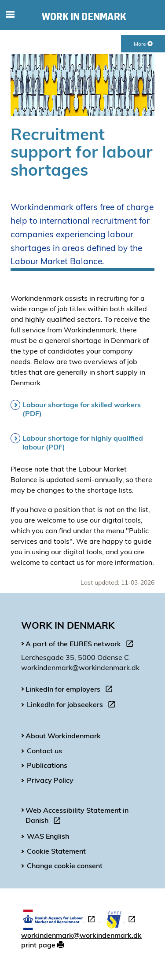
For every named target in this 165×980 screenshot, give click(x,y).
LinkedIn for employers (71, 690)
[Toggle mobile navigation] (10, 15)
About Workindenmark (63, 736)
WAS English (48, 836)
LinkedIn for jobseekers (73, 706)
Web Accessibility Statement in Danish (77, 817)
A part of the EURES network (81, 645)
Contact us (44, 751)
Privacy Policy (50, 780)
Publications (47, 765)
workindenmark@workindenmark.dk (81, 935)
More (143, 44)
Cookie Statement (56, 851)
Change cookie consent (65, 866)
